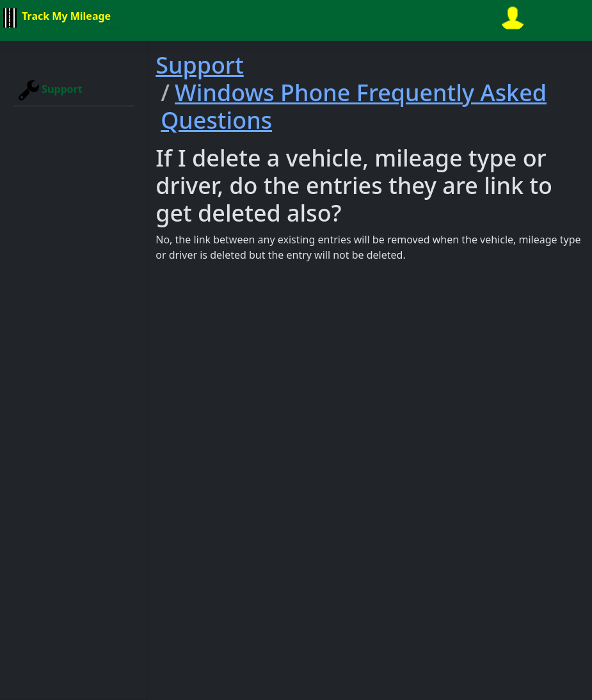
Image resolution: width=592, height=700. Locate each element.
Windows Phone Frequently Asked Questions (354, 106)
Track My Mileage (55, 18)
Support (51, 90)
